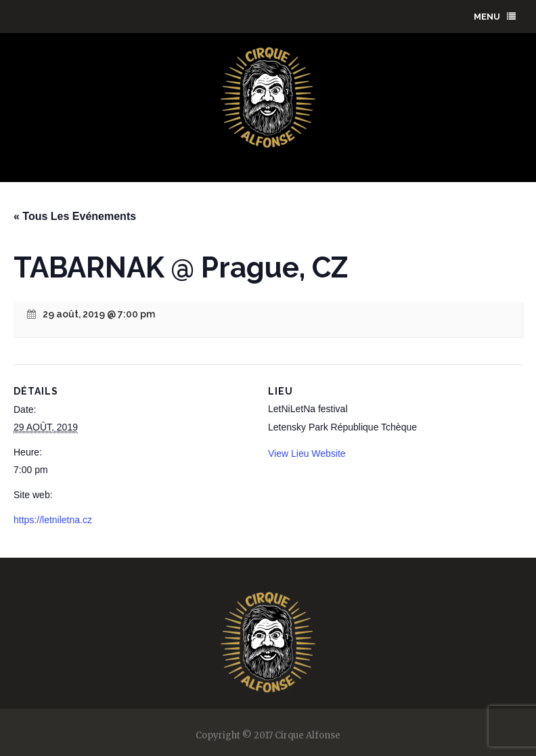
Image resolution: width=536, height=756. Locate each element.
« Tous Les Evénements (75, 216)
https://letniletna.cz (53, 520)
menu (495, 17)
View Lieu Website (307, 453)
